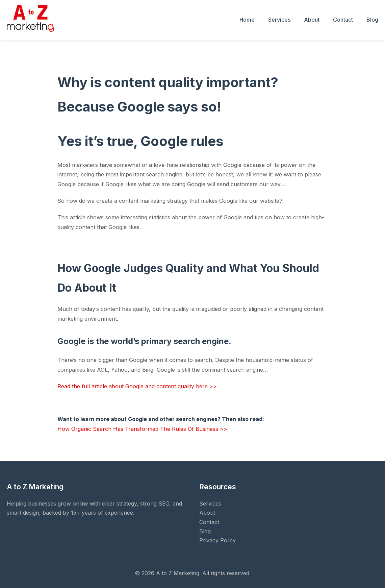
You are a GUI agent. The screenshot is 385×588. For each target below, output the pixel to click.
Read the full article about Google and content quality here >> (137, 386)
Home (247, 20)
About (312, 20)
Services (279, 20)
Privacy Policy (217, 540)
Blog (372, 20)
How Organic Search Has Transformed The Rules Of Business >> (142, 429)
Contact (343, 20)
